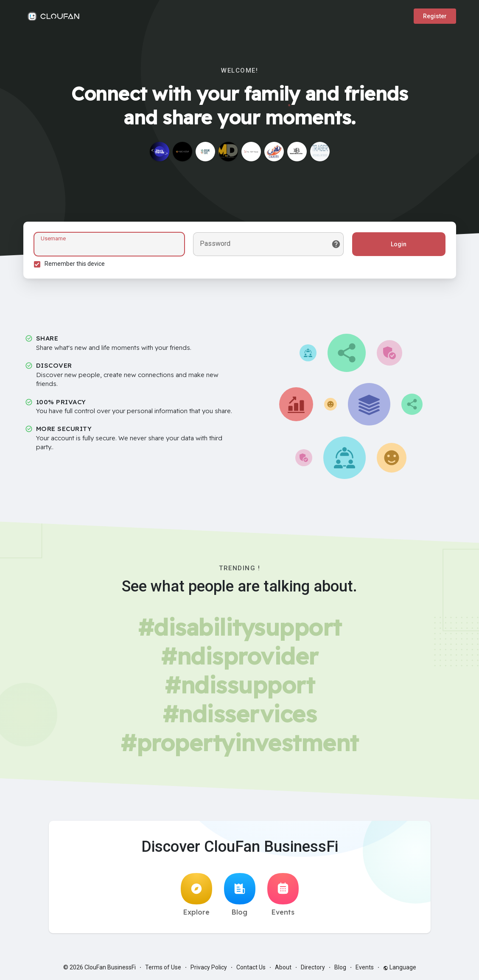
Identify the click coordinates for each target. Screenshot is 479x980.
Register (435, 16)
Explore (196, 895)
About (283, 967)
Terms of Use (163, 967)
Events (283, 895)
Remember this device (75, 264)
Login (399, 244)
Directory (313, 967)
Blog (240, 895)
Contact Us (251, 967)
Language (400, 967)
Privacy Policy (209, 967)
